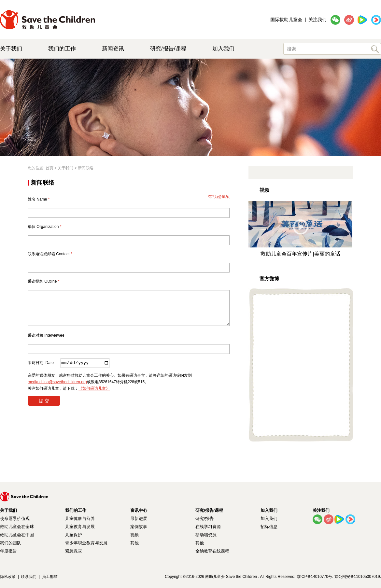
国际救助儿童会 (286, 20)
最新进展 (139, 518)
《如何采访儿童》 (94, 388)
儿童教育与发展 (80, 527)
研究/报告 (205, 518)
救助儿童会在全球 (17, 527)
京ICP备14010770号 (314, 577)
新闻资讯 (113, 49)
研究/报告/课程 (168, 49)
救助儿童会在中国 (17, 535)
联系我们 (29, 577)
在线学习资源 (208, 527)
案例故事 (139, 527)
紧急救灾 (74, 551)
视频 (134, 535)
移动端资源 (206, 535)
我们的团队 (11, 543)
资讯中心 (139, 510)
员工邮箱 (50, 577)
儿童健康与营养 (80, 518)
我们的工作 (62, 49)
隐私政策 (8, 577)
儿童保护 (74, 535)
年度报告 (8, 551)
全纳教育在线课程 (212, 551)
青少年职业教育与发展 (86, 543)
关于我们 (11, 49)
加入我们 (223, 49)
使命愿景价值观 (15, 518)
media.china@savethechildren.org (57, 382)
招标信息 (269, 527)
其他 (134, 543)
